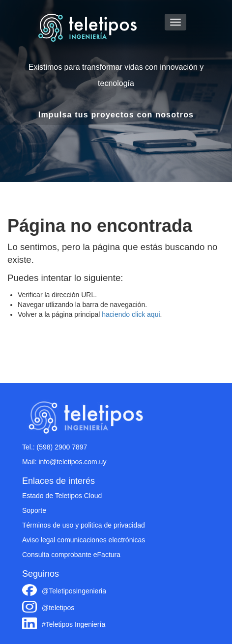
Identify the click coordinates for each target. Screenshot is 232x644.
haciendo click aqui (131, 314)
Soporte (34, 510)
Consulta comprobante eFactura (71, 555)
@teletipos (58, 608)
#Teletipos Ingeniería (73, 624)
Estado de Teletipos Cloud (62, 496)
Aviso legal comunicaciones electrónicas (84, 540)
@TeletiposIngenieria (74, 591)
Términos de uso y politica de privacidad (84, 525)
